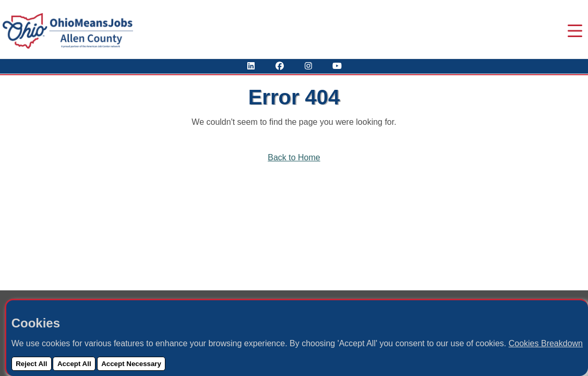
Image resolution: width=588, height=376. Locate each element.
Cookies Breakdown (546, 343)
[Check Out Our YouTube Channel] (337, 66)
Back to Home (294, 157)
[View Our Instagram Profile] (308, 66)
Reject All (31, 364)
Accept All (74, 364)
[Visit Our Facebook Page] (280, 66)
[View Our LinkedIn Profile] (251, 66)
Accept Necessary (131, 364)
